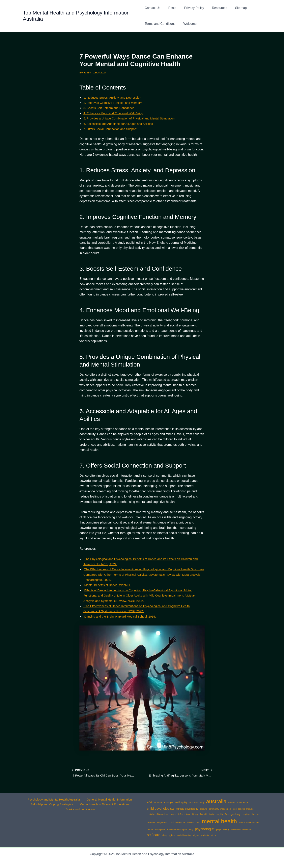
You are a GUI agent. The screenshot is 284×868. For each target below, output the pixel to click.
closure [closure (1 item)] (204, 809)
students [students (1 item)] (205, 835)
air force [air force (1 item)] (158, 803)
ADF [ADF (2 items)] (150, 802)
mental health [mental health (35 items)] (219, 821)
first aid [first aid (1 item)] (204, 814)
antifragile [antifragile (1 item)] (168, 803)
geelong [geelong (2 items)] (235, 814)
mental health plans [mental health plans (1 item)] (156, 830)
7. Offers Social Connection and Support (112, 129)
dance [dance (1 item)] (173, 814)
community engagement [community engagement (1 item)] (220, 809)
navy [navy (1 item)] (191, 830)
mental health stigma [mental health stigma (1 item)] (177, 830)
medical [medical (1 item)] (190, 823)
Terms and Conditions (160, 24)
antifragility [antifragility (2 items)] (181, 802)
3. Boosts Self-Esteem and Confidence (111, 108)
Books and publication (81, 810)
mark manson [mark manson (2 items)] (177, 822)
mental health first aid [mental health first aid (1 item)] (249, 823)
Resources (215, 8)
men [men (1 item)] (198, 823)
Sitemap (235, 8)
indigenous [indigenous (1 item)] (162, 823)
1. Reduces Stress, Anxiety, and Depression (114, 98)
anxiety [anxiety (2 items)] (193, 802)
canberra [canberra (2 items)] (243, 802)
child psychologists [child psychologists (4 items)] (161, 809)
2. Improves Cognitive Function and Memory (115, 103)
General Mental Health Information (109, 800)
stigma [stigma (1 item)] (196, 835)
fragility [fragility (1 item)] (220, 814)
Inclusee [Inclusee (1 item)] (151, 823)
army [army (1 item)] (202, 803)
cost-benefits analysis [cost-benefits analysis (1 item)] (243, 809)
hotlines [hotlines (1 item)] (256, 814)
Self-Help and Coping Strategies (52, 805)
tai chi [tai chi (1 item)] (213, 835)
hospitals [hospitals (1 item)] (246, 814)
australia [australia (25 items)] (216, 801)
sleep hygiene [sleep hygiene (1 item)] (169, 835)
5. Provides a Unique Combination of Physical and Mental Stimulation (132, 118)
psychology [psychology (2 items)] (223, 829)
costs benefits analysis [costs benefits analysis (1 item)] (158, 814)
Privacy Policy (191, 8)
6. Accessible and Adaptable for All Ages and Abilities (121, 124)
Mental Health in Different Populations (104, 805)
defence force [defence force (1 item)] (184, 814)
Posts (171, 8)
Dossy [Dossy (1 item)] (195, 814)
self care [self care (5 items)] (154, 835)
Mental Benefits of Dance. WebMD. (109, 585)
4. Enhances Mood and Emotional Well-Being (115, 113)
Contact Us (152, 8)
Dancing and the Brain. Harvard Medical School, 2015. (123, 616)
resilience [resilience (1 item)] (247, 830)
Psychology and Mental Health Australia (53, 800)
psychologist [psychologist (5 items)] (205, 829)
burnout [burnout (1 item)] (232, 803)
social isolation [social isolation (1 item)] (184, 835)
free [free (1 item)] (227, 814)
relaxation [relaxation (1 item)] (236, 830)
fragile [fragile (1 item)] (212, 814)
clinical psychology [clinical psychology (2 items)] (187, 809)
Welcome (188, 24)
